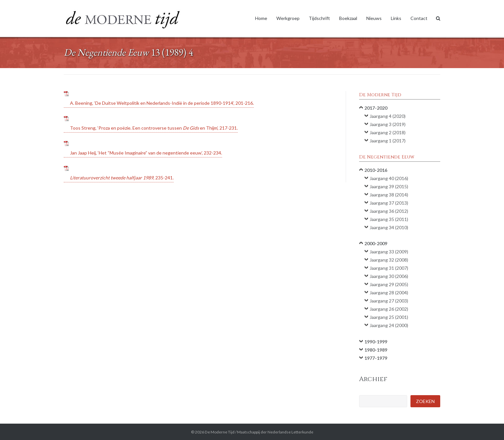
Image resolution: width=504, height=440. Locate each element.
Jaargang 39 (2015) (389, 186)
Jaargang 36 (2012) (389, 211)
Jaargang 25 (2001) (389, 317)
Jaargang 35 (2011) (389, 219)
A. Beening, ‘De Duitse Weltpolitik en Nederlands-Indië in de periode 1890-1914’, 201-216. (162, 103)
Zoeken (425, 401)
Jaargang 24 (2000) (389, 325)
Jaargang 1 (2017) (388, 141)
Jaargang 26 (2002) (389, 309)
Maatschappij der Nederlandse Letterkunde (275, 432)
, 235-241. (122, 178)
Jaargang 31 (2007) (389, 268)
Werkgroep (288, 18)
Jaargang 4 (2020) (388, 116)
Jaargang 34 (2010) (389, 227)
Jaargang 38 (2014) (389, 195)
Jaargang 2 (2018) (388, 132)
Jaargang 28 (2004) (389, 293)
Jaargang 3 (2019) (388, 124)
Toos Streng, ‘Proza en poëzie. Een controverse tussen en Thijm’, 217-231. (154, 128)
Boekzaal (348, 18)
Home (261, 18)
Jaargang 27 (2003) (389, 301)
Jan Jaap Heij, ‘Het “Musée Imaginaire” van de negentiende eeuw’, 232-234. (146, 153)
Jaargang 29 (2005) (389, 284)
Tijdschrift (319, 18)
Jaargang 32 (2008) (389, 260)
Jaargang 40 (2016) (389, 178)
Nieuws (374, 18)
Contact (419, 18)
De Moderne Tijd (220, 432)
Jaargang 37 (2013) (389, 203)
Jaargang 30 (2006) (389, 276)
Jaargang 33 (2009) (389, 252)
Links (396, 18)
